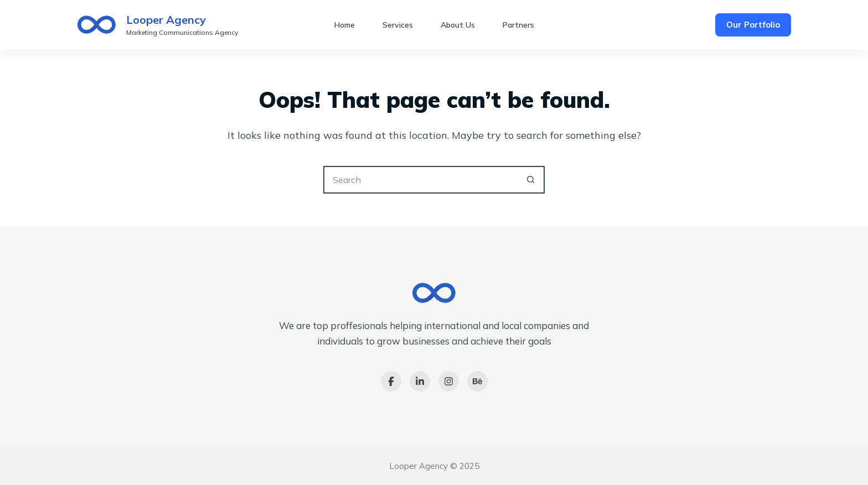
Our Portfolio (753, 25)
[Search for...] (420, 180)
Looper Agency (166, 20)
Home (345, 25)
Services (398, 25)
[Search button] (531, 180)
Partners (518, 25)
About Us (458, 25)
